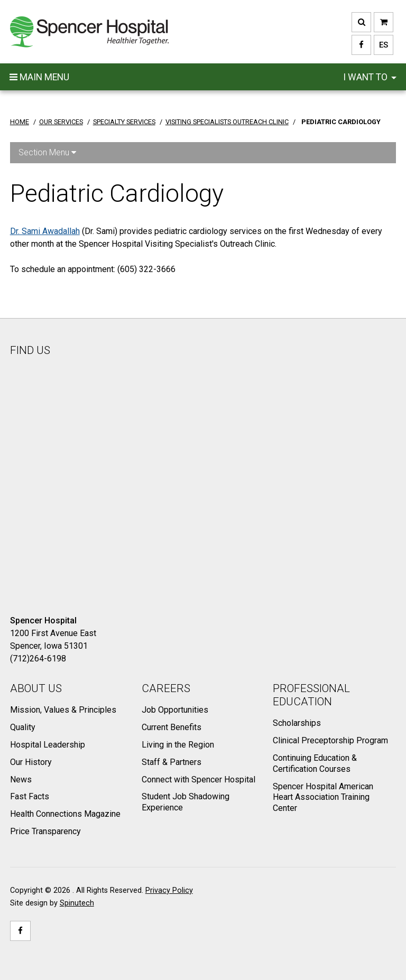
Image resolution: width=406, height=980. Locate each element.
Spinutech (77, 903)
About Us (36, 688)
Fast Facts (30, 796)
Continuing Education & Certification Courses (315, 763)
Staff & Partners (172, 762)
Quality (23, 727)
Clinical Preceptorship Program (330, 740)
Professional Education (311, 695)
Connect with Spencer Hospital (199, 780)
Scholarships (297, 723)
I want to (370, 77)
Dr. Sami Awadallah (45, 231)
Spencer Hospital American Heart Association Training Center (323, 797)
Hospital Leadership (48, 745)
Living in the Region (178, 745)
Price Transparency (45, 831)
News (21, 780)
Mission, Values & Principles (63, 710)
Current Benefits (172, 727)
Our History (31, 762)
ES (381, 45)
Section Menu (47, 152)
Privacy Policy (169, 890)
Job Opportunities (175, 710)
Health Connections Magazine (65, 814)
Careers (166, 688)
